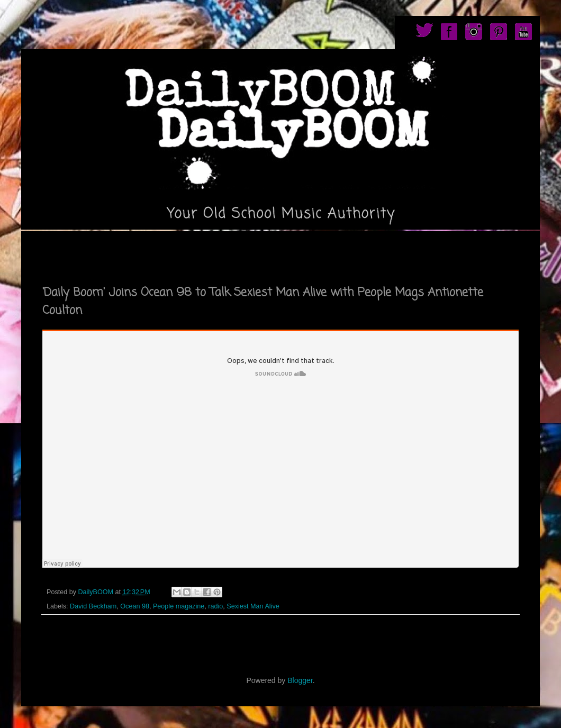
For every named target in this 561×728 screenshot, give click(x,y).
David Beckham (93, 606)
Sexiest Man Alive (253, 606)
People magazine (179, 606)
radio (215, 606)
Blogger (300, 680)
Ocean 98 (135, 606)
